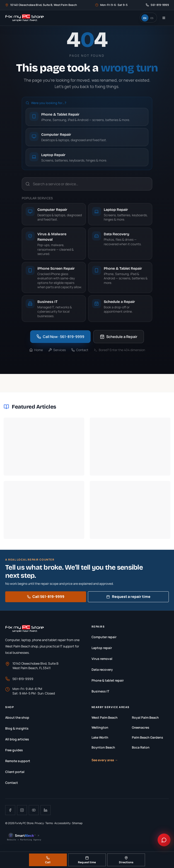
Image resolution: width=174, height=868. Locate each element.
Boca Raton (141, 747)
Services (57, 350)
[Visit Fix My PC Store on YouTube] (34, 810)
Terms (49, 823)
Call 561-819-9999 (46, 597)
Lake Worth (100, 737)
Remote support (18, 761)
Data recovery (102, 669)
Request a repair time (128, 597)
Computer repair (104, 637)
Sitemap (77, 823)
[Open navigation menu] (164, 18)
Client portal (15, 772)
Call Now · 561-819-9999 (60, 337)
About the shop (17, 717)
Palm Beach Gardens (147, 737)
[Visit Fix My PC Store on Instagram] (22, 810)
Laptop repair (102, 648)
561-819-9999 (19, 679)
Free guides (14, 750)
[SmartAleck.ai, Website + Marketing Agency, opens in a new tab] (24, 837)
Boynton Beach (103, 747)
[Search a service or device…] (87, 184)
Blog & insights (17, 728)
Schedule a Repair (119, 337)
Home (36, 350)
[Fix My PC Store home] (25, 18)
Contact (80, 350)
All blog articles (17, 739)
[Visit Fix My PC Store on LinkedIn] (46, 810)
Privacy (39, 823)
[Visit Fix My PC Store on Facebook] (10, 810)
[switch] (148, 18)
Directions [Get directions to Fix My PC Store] (126, 860)
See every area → (105, 760)
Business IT (100, 691)
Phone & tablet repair (108, 680)
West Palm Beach (105, 717)
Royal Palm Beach (145, 717)
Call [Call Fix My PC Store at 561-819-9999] (48, 860)
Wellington (100, 727)
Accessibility (62, 823)
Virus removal (102, 659)
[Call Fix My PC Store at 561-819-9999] (157, 5)
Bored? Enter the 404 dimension (119, 350)
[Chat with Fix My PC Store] (164, 840)
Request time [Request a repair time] (87, 860)
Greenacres (141, 727)
